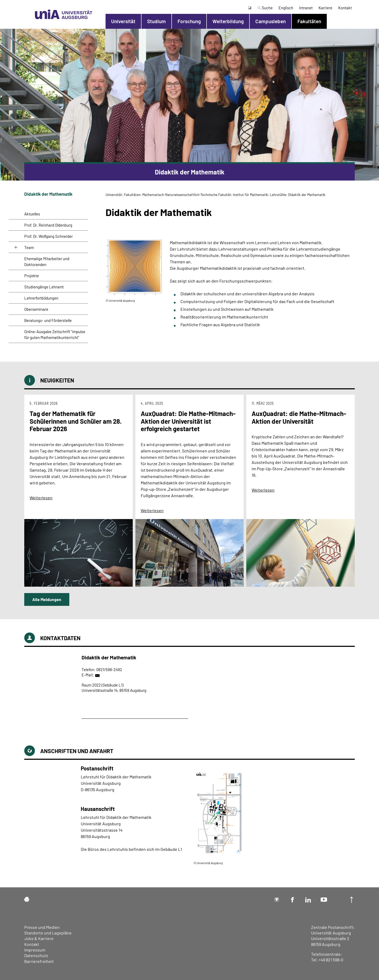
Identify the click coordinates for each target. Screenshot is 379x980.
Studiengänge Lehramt (44, 287)
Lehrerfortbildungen (41, 298)
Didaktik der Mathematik (48, 194)
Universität (123, 21)
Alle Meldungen (47, 599)
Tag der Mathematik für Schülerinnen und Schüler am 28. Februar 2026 (76, 421)
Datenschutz (36, 955)
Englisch (286, 8)
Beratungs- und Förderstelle (48, 320)
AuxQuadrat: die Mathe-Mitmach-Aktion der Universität (299, 417)
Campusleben (271, 21)
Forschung (189, 21)
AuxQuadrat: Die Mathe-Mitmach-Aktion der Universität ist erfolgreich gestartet (188, 421)
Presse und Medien (42, 927)
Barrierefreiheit (39, 961)
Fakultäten (309, 21)
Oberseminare (36, 309)
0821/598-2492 (109, 669)
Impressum (35, 950)
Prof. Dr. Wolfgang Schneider (49, 236)
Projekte (32, 276)
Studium (156, 21)
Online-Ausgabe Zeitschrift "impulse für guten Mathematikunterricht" (55, 334)
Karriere (325, 8)
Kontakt (345, 8)
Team (29, 247)
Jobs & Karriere (39, 938)
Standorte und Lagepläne (48, 933)
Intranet (306, 8)
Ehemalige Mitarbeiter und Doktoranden (47, 262)
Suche (265, 8)
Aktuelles (32, 214)
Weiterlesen (41, 498)
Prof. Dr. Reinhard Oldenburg (48, 225)
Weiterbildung (228, 21)
